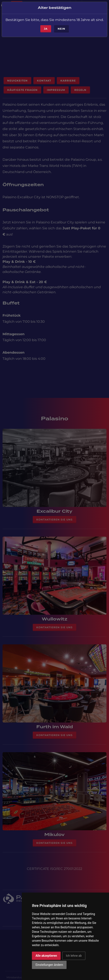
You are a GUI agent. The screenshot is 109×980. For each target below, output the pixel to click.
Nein (61, 26)
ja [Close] (46, 26)
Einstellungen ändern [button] (49, 965)
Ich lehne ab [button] (74, 956)
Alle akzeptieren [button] (46, 956)
